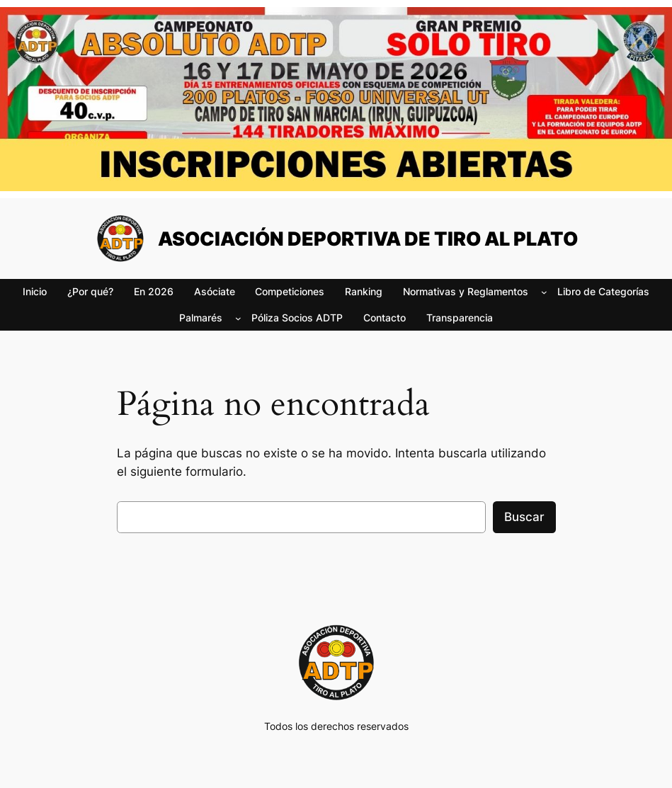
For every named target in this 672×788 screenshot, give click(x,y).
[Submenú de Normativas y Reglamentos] (544, 292)
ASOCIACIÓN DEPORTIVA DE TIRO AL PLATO (368, 239)
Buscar (524, 517)
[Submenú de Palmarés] (238, 318)
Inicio (35, 291)
